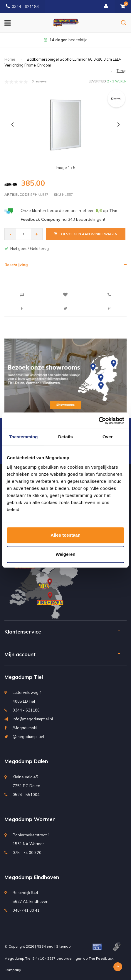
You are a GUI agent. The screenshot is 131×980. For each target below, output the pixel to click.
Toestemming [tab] (23, 437)
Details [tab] (65, 437)
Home (10, 59)
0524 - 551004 (26, 795)
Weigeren (65, 554)
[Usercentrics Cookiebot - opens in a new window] (99, 421)
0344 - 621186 (22, 6)
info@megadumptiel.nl (33, 719)
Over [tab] (108, 437)
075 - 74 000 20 (27, 853)
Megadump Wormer (30, 819)
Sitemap (63, 946)
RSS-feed (45, 946)
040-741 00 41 (26, 910)
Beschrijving (16, 265)
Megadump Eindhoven (32, 877)
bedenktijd (66, 40)
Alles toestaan (65, 535)
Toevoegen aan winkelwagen (86, 234)
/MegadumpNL (26, 728)
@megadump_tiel (28, 737)
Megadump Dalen (26, 761)
